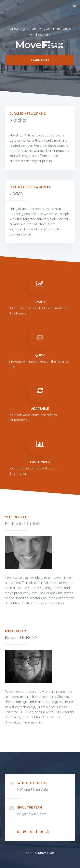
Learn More (40, 61)
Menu (74, 6)
